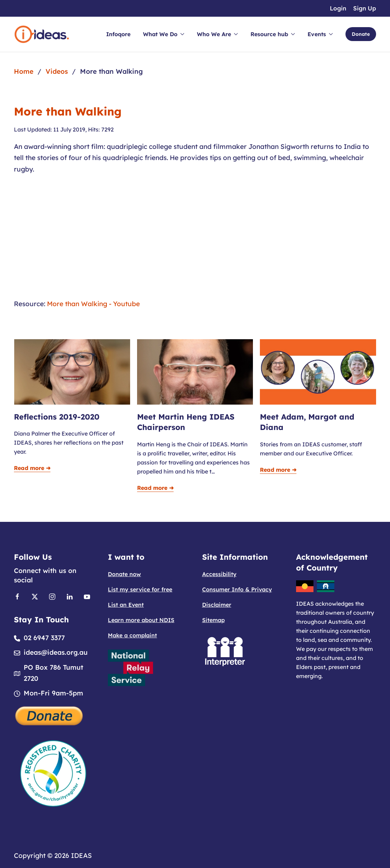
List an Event (126, 605)
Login (338, 8)
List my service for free (140, 589)
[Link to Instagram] (52, 596)
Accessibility (219, 574)
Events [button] (320, 34)
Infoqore (118, 34)
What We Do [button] (164, 34)
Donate (361, 34)
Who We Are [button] (217, 34)
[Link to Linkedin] (70, 596)
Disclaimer (217, 605)
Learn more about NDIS (141, 620)
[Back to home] (42, 34)
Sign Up (365, 8)
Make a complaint (132, 635)
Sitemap (213, 620)
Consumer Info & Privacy (237, 589)
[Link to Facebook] (17, 596)
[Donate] (49, 715)
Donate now (124, 574)
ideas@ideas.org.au (56, 652)
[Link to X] (35, 596)
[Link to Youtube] (87, 596)
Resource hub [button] (273, 34)
